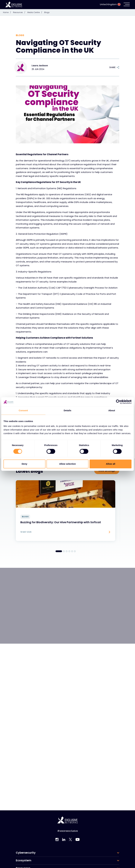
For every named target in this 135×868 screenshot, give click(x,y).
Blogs (47, 12)
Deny (24, 464)
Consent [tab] (23, 410)
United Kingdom (110, 4)
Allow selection (67, 464)
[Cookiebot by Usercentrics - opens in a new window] (118, 402)
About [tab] (112, 410)
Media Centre (35, 12)
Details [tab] (67, 410)
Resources (20, 12)
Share (114, 67)
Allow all (111, 464)
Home (8, 12)
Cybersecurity (26, 853)
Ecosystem (24, 860)
